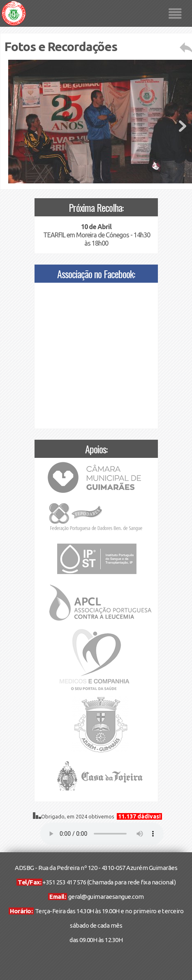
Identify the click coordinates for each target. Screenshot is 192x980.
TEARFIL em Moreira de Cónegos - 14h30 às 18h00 (96, 235)
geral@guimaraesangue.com (106, 897)
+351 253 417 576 (64, 882)
